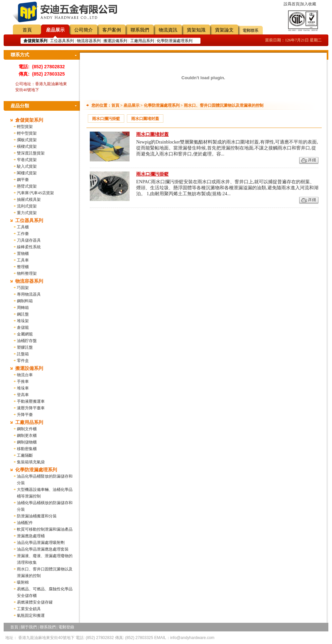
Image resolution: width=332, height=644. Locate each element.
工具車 (23, 260)
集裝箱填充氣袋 (31, 462)
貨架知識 (196, 30)
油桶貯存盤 (27, 341)
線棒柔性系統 (29, 247)
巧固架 (23, 288)
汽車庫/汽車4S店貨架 (35, 193)
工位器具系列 (62, 41)
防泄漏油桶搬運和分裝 (37, 516)
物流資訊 (168, 30)
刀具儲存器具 (29, 240)
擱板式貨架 (27, 140)
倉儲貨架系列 (29, 120)
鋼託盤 (23, 314)
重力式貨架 (27, 213)
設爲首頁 (292, 4)
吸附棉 (23, 582)
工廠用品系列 (142, 41)
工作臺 (23, 234)
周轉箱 (23, 308)
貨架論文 (224, 30)
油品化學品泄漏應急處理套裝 (43, 549)
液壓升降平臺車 (31, 408)
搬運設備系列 (115, 41)
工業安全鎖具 (29, 609)
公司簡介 (83, 30)
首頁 (27, 30)
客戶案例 (112, 30)
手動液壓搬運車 (31, 401)
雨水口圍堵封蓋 (145, 119)
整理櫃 (23, 267)
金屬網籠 (25, 334)
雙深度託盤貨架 (31, 153)
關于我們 (29, 627)
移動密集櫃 (27, 449)
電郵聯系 (250, 30)
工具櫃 (23, 227)
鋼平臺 (23, 180)
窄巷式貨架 (27, 160)
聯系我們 (140, 30)
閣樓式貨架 (27, 173)
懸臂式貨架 (27, 186)
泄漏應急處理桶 (31, 536)
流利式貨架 (27, 206)
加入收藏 (308, 4)
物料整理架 (27, 273)
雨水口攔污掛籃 (106, 119)
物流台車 (25, 375)
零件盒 (23, 361)
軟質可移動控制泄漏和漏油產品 (45, 529)
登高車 (23, 395)
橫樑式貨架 (27, 146)
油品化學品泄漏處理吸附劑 (41, 543)
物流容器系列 (89, 41)
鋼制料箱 (25, 301)
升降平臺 (25, 415)
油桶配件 (25, 523)
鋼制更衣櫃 (27, 436)
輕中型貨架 (27, 133)
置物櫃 (23, 254)
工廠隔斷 (25, 455)
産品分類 (20, 106)
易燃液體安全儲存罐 (35, 602)
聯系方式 (20, 55)
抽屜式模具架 (29, 200)
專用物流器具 (29, 294)
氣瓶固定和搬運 (31, 615)
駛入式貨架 (27, 166)
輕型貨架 (25, 127)
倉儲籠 (23, 327)
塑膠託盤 (25, 347)
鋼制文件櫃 (27, 429)
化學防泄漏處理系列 (175, 41)
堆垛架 (23, 321)
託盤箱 (23, 354)
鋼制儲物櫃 (27, 442)
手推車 (23, 381)
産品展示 (55, 30)
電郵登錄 (66, 627)
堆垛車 (23, 388)
